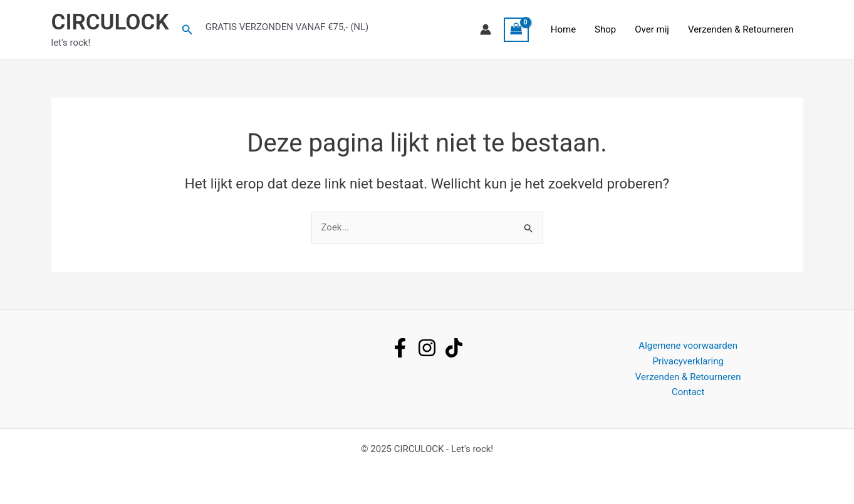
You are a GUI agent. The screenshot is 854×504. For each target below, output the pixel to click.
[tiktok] (454, 348)
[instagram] (427, 348)
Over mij (652, 29)
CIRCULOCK (110, 22)
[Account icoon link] (486, 29)
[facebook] (400, 348)
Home (563, 29)
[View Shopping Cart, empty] (516, 30)
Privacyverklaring (688, 361)
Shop (605, 29)
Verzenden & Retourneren (741, 29)
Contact (688, 392)
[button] (187, 30)
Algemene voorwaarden (688, 346)
